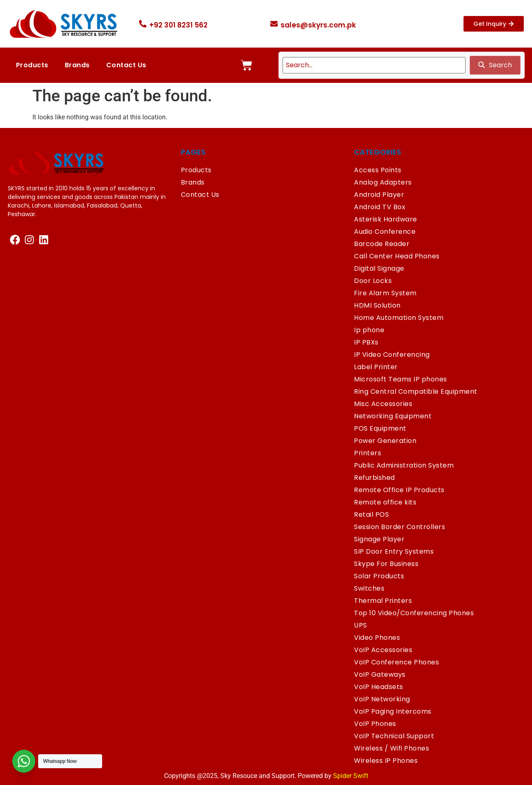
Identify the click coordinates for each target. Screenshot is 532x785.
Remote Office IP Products (399, 490)
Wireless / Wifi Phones (392, 748)
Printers (368, 453)
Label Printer (376, 367)
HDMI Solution (377, 305)
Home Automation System (399, 318)
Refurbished (374, 478)
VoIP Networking (382, 699)
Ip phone (369, 330)
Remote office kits (385, 502)
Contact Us (126, 65)
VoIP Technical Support (394, 736)
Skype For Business (386, 564)
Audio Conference (385, 232)
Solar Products (379, 576)
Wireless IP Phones (386, 761)
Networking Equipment (393, 416)
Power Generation (385, 441)
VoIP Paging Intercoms (393, 711)
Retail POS (371, 515)
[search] (374, 65)
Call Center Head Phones (397, 256)
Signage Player (379, 539)
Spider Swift (351, 776)
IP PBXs (366, 342)
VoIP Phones (375, 724)
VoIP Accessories (383, 650)
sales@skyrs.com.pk (318, 25)
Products (32, 65)
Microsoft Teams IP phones (401, 379)
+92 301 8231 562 (178, 25)
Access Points (378, 170)
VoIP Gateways (380, 674)
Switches (369, 588)
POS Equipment (380, 428)
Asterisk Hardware (386, 219)
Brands (77, 65)
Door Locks (373, 281)
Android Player (379, 195)
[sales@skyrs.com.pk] (274, 24)
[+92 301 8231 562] (143, 24)
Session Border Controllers (400, 527)
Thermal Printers (383, 601)
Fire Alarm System (385, 293)
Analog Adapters (383, 182)
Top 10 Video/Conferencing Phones (414, 613)
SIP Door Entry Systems (394, 551)
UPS (361, 625)
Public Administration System (404, 465)
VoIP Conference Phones (396, 662)
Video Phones (377, 638)
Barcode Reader (382, 244)
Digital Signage (379, 268)
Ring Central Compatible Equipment (416, 391)
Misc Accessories (383, 404)
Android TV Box (380, 207)
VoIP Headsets (379, 687)
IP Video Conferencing (392, 355)
